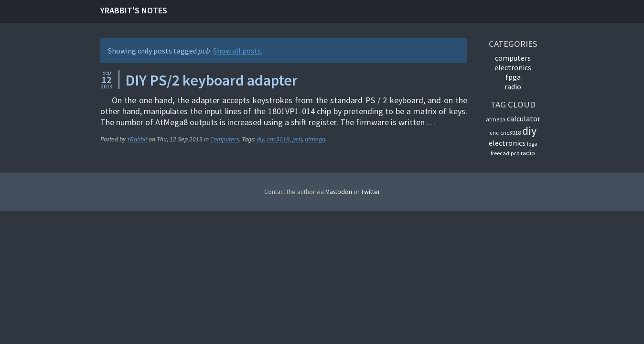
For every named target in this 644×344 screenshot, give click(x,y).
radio (528, 153)
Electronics (513, 67)
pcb (297, 139)
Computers (225, 139)
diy (260, 139)
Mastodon (339, 192)
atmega (315, 139)
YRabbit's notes (134, 10)
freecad (500, 153)
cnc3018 (278, 139)
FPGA (513, 77)
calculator (524, 118)
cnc (494, 133)
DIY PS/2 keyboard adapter (211, 80)
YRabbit (137, 139)
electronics (507, 143)
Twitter (370, 192)
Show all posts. (238, 51)
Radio (513, 86)
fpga (532, 144)
